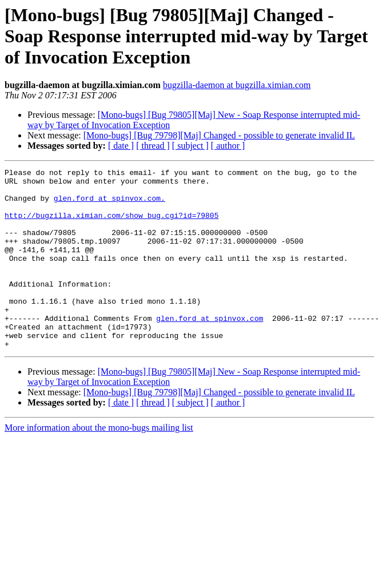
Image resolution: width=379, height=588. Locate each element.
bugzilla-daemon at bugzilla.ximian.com (237, 85)
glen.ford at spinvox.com (210, 349)
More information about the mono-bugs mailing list (99, 464)
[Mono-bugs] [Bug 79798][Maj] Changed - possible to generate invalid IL (219, 135)
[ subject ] (190, 146)
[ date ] (121, 146)
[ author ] (228, 146)
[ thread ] (153, 146)
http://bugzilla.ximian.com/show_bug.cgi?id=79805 (111, 225)
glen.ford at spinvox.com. (109, 205)
